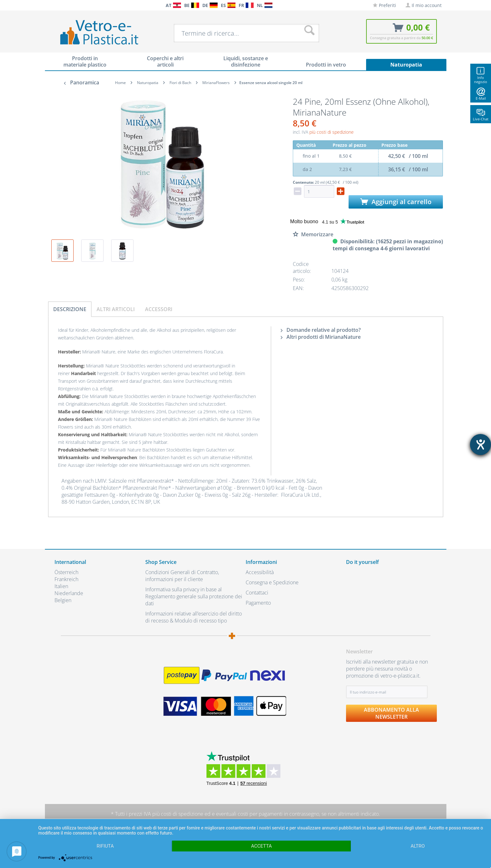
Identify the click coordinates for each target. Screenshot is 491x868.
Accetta (261, 846)
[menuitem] (58, 5)
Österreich (66, 572)
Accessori (159, 309)
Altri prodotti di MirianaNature (321, 337)
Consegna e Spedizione (272, 582)
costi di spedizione (182, 814)
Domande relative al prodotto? (321, 330)
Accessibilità (260, 572)
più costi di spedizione (332, 132)
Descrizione (70, 309)
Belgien (63, 600)
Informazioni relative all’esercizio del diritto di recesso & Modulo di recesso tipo (194, 617)
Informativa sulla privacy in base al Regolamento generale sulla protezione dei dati (194, 596)
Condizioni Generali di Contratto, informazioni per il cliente (182, 576)
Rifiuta (105, 846)
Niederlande (69, 593)
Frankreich (66, 579)
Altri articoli (116, 309)
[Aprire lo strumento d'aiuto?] (480, 445)
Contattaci (257, 593)
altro (418, 846)
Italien (61, 586)
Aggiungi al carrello (396, 202)
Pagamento (258, 603)
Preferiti (384, 5)
